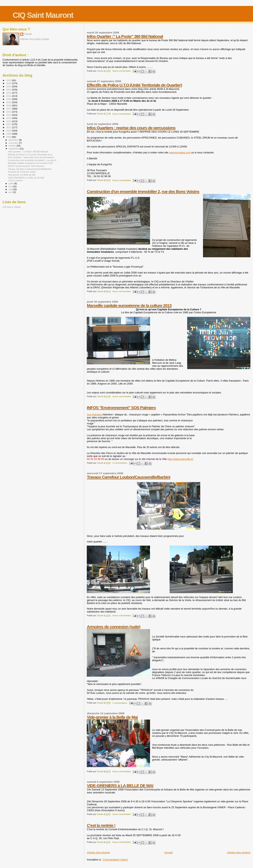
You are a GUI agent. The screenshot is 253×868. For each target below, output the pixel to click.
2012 (9, 124)
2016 (9, 112)
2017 (9, 109)
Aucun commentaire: (122, 71)
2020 (9, 99)
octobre (13, 146)
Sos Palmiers (95, 415)
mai (11, 189)
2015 (9, 115)
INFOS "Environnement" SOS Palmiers (121, 408)
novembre (14, 143)
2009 (9, 134)
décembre (14, 140)
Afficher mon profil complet (35, 39)
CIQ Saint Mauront (43, 15)
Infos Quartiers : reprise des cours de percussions (131, 128)
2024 (9, 86)
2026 (9, 80)
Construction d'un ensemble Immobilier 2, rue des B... (33, 160)
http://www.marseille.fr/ (180, 459)
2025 (9, 83)
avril (11, 192)
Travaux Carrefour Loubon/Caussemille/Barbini (128, 477)
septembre (14, 149)
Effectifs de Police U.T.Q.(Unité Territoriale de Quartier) (134, 85)
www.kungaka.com (180, 152)
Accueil (168, 852)
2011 (9, 127)
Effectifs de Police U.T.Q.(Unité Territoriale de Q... (31, 155)
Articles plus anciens (239, 852)
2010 (9, 131)
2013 (9, 121)
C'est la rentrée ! (101, 825)
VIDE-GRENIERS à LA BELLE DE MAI (120, 786)
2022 (9, 93)
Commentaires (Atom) (115, 860)
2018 (9, 105)
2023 (9, 90)
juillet (11, 183)
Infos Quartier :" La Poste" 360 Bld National (125, 36)
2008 (9, 137)
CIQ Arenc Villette (12, 207)
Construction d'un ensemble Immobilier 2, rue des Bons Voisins (143, 191)
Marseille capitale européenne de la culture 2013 (129, 305)
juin (11, 186)
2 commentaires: (120, 463)
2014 (9, 118)
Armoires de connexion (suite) (113, 627)
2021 (9, 96)
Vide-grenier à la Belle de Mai (112, 717)
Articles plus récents (98, 852)
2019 (9, 102)
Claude (28, 34)
